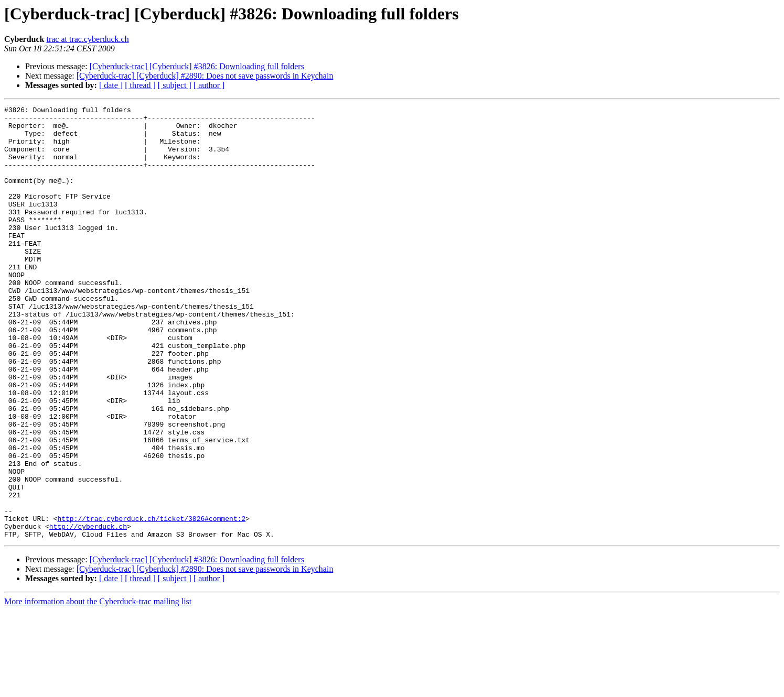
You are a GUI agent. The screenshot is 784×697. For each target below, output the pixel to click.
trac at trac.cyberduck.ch (87, 39)
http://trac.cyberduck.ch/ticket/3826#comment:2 (151, 602)
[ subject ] (175, 85)
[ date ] (111, 85)
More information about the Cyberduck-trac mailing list (98, 688)
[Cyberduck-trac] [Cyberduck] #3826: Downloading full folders (197, 66)
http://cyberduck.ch (88, 611)
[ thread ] (140, 85)
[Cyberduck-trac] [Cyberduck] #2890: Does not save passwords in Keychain (205, 76)
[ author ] (209, 85)
